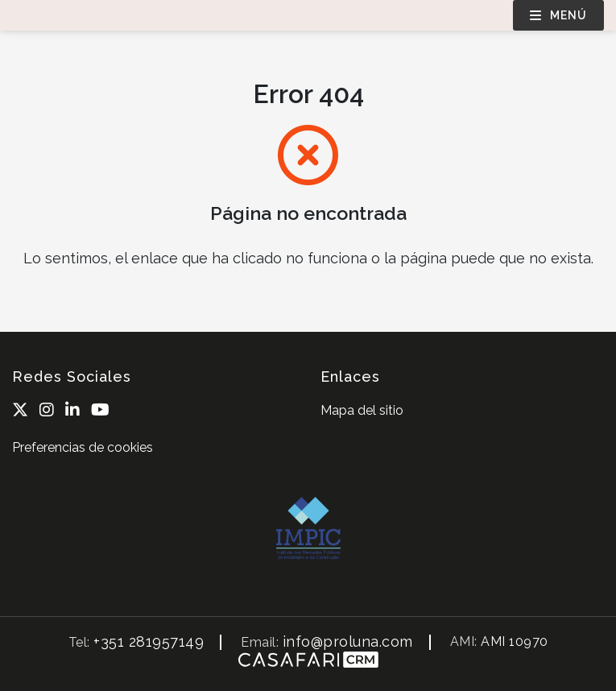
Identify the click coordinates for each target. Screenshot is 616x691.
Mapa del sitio (362, 410)
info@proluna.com (348, 641)
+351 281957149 (149, 641)
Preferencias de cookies (83, 447)
